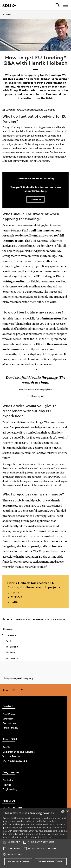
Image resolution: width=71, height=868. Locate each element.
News (9, 14)
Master (7, 785)
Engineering (10, 789)
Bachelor (8, 780)
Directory (8, 719)
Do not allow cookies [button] (51, 861)
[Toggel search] (58, 5)
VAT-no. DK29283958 (15, 761)
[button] (5, 842)
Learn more (36, 199)
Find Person (9, 714)
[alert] (35, 838)
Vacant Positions (13, 756)
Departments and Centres (19, 752)
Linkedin (12, 647)
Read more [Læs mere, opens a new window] (48, 837)
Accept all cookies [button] (18, 861)
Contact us (9, 723)
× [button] (67, 812)
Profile (6, 747)
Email (10, 653)
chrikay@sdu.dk (35, 110)
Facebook (10, 635)
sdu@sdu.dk (10, 728)
